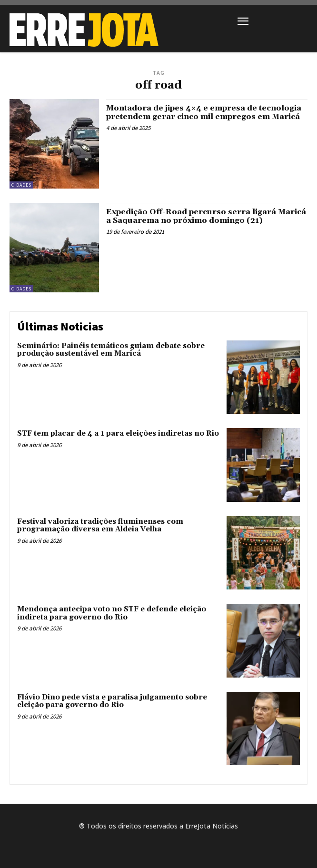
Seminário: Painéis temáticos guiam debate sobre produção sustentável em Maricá (111, 350)
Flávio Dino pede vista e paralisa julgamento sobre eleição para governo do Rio (112, 701)
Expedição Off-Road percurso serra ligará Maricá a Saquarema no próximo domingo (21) (206, 216)
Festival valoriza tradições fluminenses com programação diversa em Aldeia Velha (100, 526)
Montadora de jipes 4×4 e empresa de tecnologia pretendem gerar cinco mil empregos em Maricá (204, 112)
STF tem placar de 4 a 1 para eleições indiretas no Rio (118, 434)
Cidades (21, 185)
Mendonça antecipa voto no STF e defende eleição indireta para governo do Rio (112, 613)
